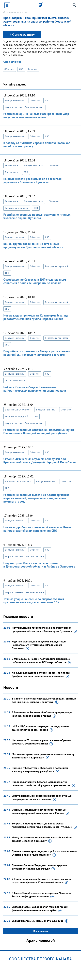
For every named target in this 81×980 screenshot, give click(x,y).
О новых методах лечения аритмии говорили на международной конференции (40, 811)
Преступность (12, 172)
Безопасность (12, 165)
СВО (21, 69)
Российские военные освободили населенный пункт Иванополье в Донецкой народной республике (39, 431)
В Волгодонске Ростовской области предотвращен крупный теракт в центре (42, 714)
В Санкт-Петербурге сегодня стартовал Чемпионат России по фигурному (42, 895)
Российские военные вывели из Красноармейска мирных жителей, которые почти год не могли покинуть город (36, 498)
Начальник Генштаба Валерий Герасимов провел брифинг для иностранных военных (41, 674)
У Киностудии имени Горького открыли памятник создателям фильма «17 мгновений (42, 881)
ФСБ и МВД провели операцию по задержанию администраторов (40, 728)
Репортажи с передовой (17, 208)
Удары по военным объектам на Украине (24, 107)
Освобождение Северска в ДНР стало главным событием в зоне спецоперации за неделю (35, 281)
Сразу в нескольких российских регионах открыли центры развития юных (42, 798)
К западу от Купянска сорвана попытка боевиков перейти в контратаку (37, 145)
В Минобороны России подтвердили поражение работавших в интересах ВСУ (42, 661)
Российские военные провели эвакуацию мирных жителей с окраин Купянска (37, 216)
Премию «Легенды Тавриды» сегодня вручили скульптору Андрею (39, 867)
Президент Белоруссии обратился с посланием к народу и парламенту (40, 770)
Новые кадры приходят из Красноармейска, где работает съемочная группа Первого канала (36, 317)
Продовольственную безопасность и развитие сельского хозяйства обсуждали (43, 784)
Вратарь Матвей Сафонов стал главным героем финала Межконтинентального (40, 909)
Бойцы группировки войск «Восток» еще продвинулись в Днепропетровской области (33, 245)
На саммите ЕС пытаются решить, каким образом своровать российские (41, 742)
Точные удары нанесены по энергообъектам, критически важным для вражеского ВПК (34, 601)
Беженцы (33, 69)
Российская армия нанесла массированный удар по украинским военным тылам (36, 115)
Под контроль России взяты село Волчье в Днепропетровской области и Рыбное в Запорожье (39, 565)
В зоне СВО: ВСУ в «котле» (18, 410)
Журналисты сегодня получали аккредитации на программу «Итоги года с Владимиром (39, 645)
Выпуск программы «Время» (40, 921)
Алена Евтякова (12, 62)
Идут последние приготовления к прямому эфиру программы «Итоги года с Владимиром (44, 629)
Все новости (41, 931)
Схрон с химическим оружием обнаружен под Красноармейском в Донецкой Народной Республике (39, 461)
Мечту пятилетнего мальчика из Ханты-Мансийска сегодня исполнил (42, 839)
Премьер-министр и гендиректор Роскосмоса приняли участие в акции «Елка (45, 853)
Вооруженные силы (15, 100)
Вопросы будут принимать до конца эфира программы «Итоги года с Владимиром (44, 825)
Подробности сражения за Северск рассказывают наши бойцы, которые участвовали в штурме (37, 353)
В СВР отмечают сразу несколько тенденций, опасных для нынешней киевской (44, 700)
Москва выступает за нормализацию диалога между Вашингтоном (43, 756)
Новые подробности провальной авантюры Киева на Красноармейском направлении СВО (37, 529)
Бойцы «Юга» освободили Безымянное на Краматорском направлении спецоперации (35, 389)
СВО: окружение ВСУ (15, 381)
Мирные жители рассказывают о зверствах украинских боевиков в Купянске (32, 180)
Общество (9, 69)
